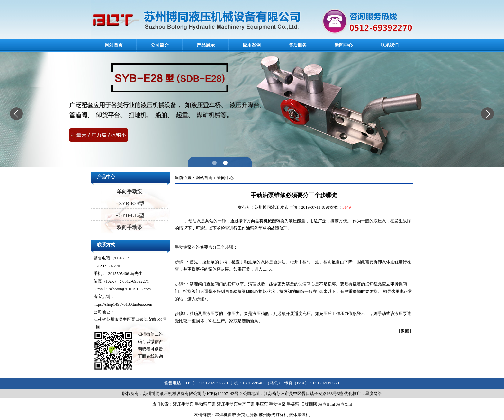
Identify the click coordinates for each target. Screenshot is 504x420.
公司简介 (160, 45)
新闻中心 (344, 45)
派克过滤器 (247, 415)
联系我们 (390, 45)
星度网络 (373, 394)
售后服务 (298, 45)
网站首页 (114, 45)
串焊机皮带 (225, 415)
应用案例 (252, 45)
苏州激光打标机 (273, 415)
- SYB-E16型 (130, 215)
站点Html (327, 404)
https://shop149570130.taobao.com (123, 304)
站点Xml (344, 404)
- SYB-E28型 (130, 203)
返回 (405, 331)
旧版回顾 (309, 404)
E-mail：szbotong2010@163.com (122, 289)
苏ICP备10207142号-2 (222, 394)
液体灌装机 (299, 415)
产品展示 (206, 45)
